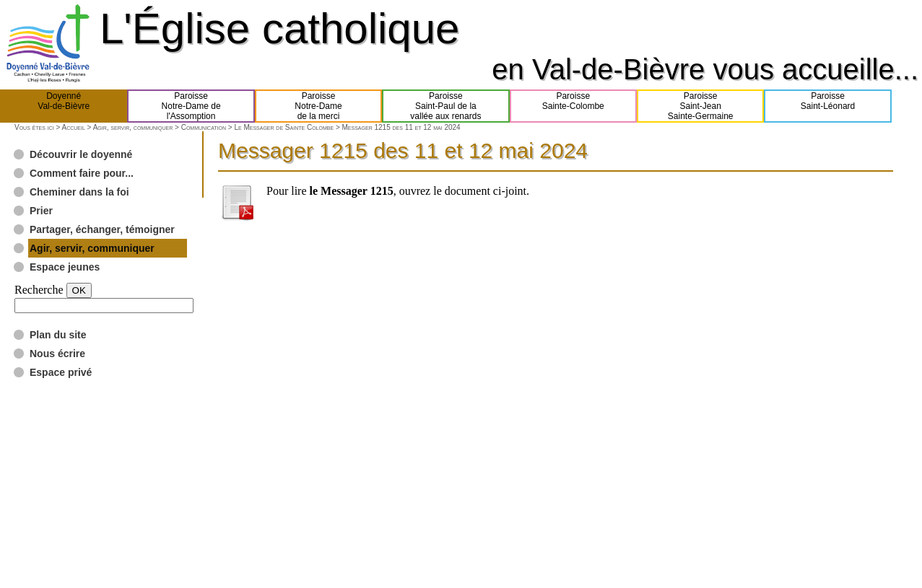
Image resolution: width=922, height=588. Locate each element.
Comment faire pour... (82, 173)
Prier (41, 211)
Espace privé (61, 372)
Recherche (39, 290)
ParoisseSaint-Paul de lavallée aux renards (445, 106)
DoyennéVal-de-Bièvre (64, 106)
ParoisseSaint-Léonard (828, 106)
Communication (204, 127)
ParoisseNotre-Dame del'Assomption (191, 106)
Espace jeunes (65, 267)
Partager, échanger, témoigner (102, 229)
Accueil (73, 127)
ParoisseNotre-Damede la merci (318, 106)
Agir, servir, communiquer (133, 127)
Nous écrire (57, 354)
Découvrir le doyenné (81, 154)
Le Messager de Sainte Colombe (284, 127)
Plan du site (58, 335)
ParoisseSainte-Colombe (573, 106)
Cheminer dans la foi (79, 192)
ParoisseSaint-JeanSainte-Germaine (701, 106)
